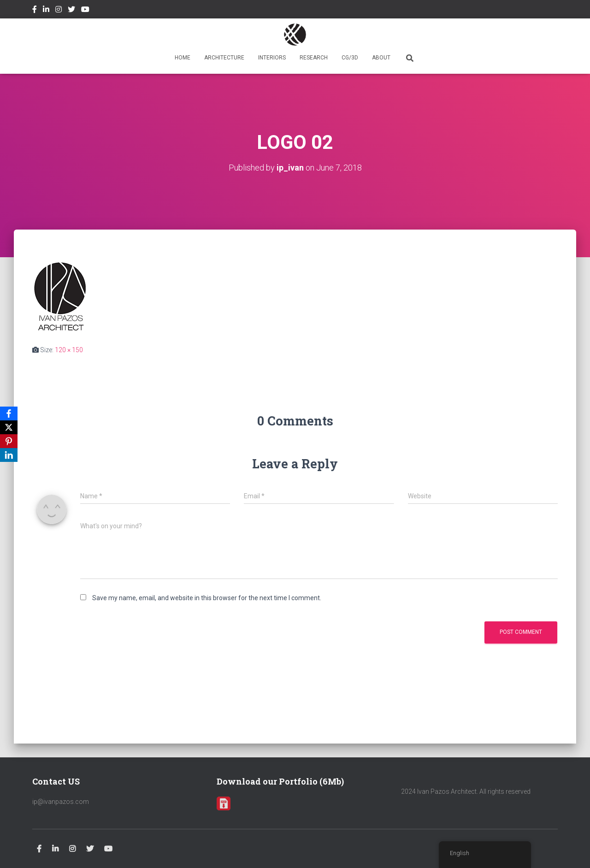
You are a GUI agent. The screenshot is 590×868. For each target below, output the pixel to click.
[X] (9, 427)
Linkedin (46, 11)
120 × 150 (69, 350)
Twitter (71, 11)
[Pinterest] (9, 441)
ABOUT (381, 58)
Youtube (85, 11)
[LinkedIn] (9, 455)
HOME (183, 58)
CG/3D (350, 58)
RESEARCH (314, 58)
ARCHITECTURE (224, 58)
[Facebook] (9, 413)
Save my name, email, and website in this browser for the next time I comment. (207, 598)
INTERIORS (272, 58)
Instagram (59, 11)
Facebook (35, 11)
